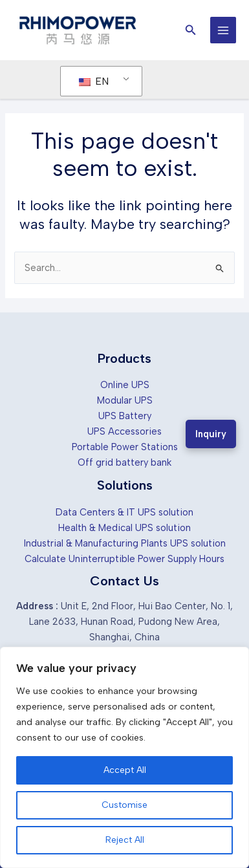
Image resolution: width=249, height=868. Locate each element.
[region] (124, 757)
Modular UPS (125, 400)
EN (94, 81)
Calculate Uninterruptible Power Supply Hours (124, 559)
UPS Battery (125, 416)
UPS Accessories (124, 431)
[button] (191, 30)
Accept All (125, 770)
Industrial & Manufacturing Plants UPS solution (125, 543)
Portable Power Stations (125, 447)
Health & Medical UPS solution (124, 528)
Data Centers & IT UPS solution (124, 512)
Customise (124, 805)
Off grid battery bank (124, 462)
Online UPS (125, 385)
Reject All (125, 840)
